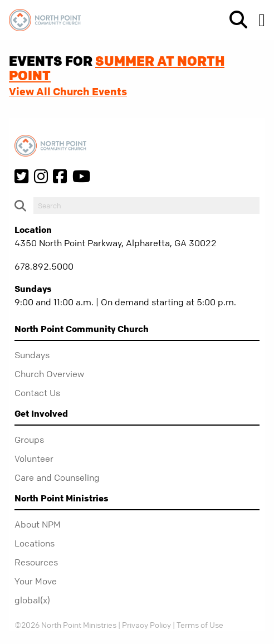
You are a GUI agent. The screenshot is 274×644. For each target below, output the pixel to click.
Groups (29, 440)
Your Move (36, 581)
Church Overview (49, 374)
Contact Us (37, 393)
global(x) (32, 600)
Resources (36, 562)
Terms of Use (200, 625)
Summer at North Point (117, 68)
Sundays (32, 355)
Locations (35, 543)
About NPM (38, 524)
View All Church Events (68, 91)
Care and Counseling (57, 477)
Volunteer (34, 458)
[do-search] (146, 206)
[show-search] (234, 20)
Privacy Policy (146, 625)
